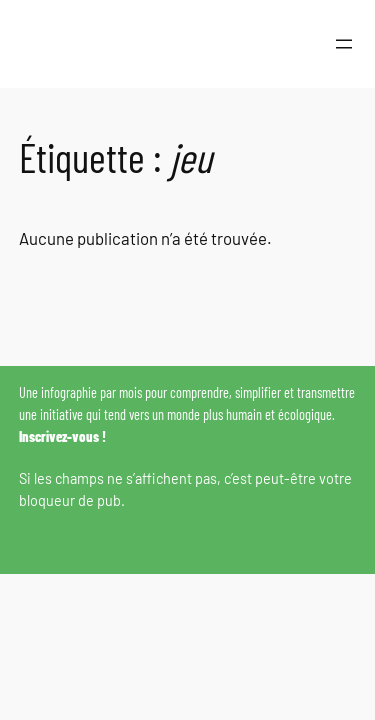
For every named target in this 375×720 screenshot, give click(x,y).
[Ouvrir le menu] (344, 44)
